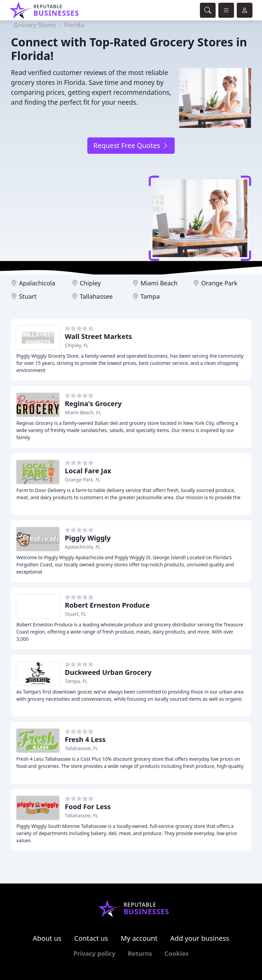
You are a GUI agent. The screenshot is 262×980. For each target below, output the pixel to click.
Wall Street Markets (98, 336)
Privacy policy (94, 953)
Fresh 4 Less (85, 739)
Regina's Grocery (93, 404)
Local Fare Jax (88, 471)
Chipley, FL (77, 345)
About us (47, 938)
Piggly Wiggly (88, 538)
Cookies (176, 953)
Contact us (91, 938)
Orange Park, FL (83, 480)
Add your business (200, 938)
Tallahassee (96, 296)
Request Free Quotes (131, 145)
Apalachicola (37, 283)
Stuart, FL (75, 614)
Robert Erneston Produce (107, 605)
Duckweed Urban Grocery (108, 672)
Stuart (28, 296)
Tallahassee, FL (81, 748)
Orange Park (219, 283)
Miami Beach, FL (83, 412)
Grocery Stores (35, 25)
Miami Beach (159, 283)
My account (139, 938)
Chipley (90, 283)
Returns (140, 953)
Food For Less (88, 807)
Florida (74, 25)
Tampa (150, 296)
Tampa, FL (76, 681)
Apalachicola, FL (83, 547)
